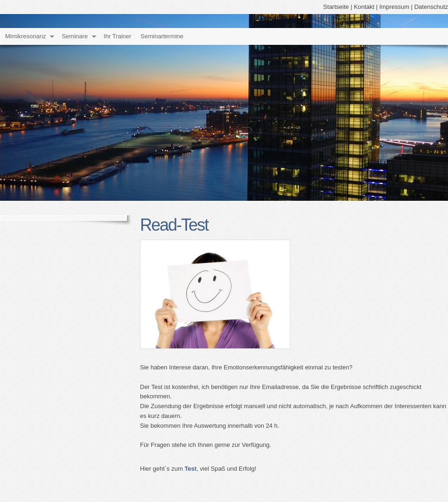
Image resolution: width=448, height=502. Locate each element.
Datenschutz (431, 7)
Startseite (336, 7)
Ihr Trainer (117, 36)
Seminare (75, 36)
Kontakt (364, 7)
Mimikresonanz (25, 36)
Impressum (394, 7)
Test (190, 469)
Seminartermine (162, 36)
